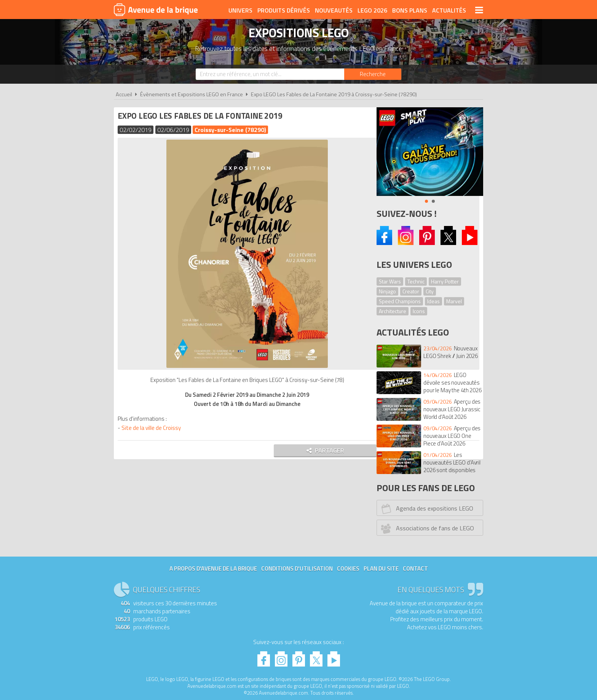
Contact (415, 569)
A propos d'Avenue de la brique (213, 569)
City (430, 291)
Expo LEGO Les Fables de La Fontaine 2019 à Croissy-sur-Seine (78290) (334, 94)
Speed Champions (400, 301)
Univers (240, 10)
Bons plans (410, 10)
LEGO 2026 (372, 10)
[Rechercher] (373, 74)
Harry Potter (445, 281)
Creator (411, 291)
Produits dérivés (284, 10)
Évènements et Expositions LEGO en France (192, 94)
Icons (419, 311)
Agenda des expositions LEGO (426, 509)
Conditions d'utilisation (297, 569)
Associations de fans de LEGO (427, 528)
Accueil (124, 94)
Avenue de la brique (156, 10)
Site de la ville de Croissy (153, 428)
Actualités (449, 10)
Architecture (393, 311)
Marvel (454, 301)
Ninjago (387, 291)
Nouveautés (334, 10)
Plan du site (381, 569)
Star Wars (390, 281)
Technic (416, 281)
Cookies (348, 569)
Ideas (433, 301)
